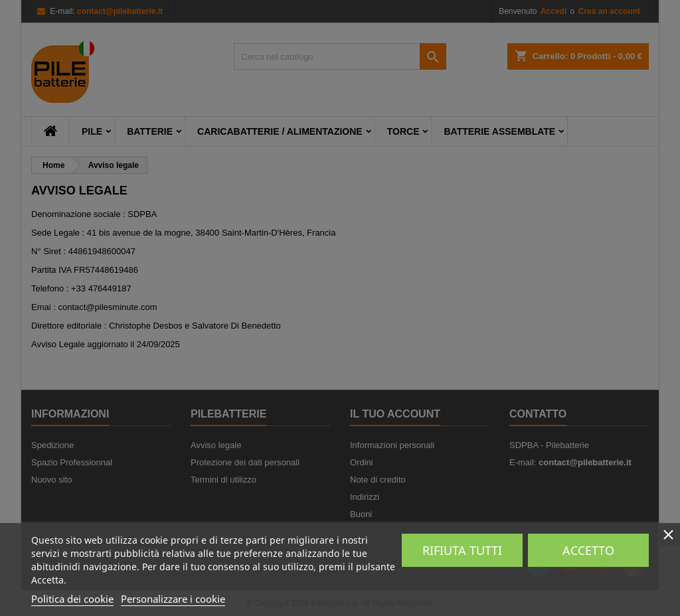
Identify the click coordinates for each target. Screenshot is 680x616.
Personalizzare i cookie (173, 599)
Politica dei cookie (72, 599)
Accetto (588, 550)
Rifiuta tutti (462, 550)
